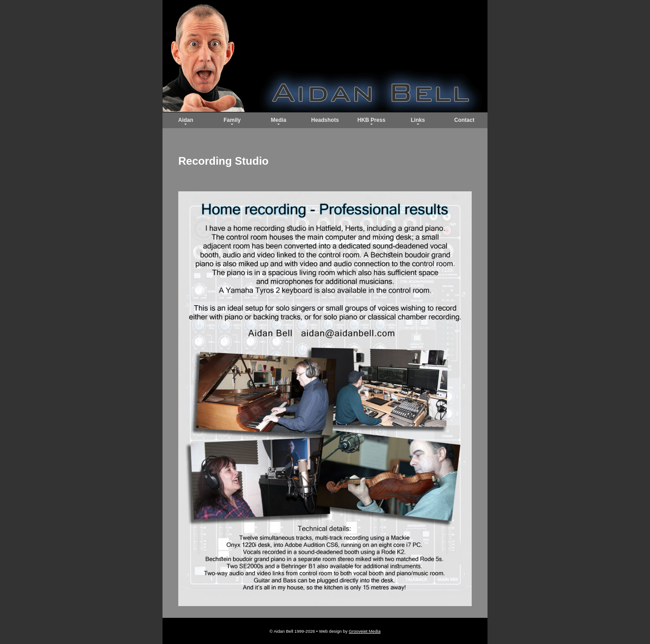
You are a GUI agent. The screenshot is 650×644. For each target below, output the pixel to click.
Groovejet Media (365, 631)
